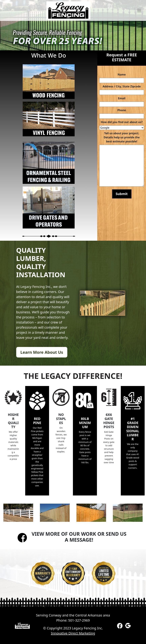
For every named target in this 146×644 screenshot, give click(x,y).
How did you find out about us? (122, 122)
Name (122, 75)
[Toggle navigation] (139, 11)
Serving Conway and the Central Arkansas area (73, 615)
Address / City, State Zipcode (122, 86)
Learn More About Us (42, 352)
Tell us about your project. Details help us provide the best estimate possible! (122, 137)
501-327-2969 (79, 620)
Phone (122, 110)
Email (122, 98)
